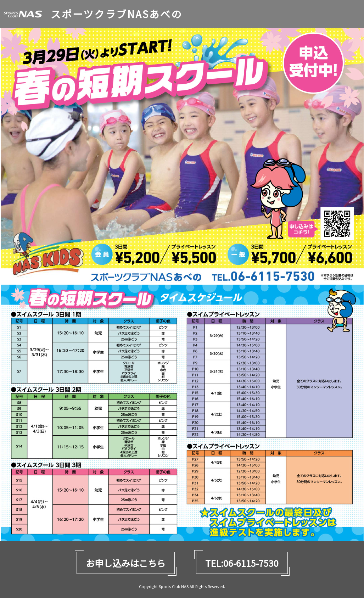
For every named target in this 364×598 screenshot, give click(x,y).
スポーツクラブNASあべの (116, 14)
